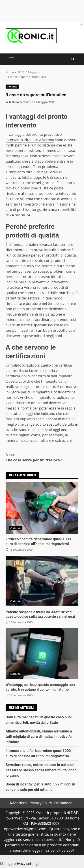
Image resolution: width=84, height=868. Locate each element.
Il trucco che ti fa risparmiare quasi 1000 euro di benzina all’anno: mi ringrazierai (42, 508)
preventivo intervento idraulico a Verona (34, 137)
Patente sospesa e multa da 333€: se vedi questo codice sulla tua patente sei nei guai (42, 581)
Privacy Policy (41, 803)
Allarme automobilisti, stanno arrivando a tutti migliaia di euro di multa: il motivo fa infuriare (39, 737)
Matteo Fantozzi (20, 102)
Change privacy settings (20, 864)
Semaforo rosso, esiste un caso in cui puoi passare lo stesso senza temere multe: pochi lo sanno (41, 770)
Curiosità (12, 87)
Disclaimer (63, 803)
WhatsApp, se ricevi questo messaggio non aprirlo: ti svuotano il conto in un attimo (42, 654)
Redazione (19, 803)
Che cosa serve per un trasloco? (42, 457)
